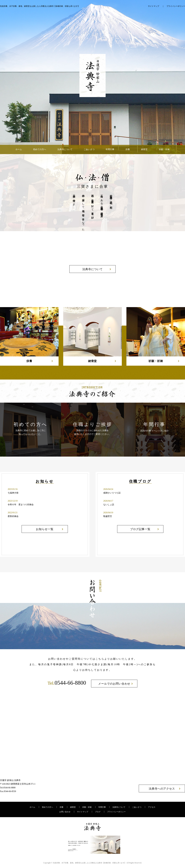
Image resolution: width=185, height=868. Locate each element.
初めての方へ (40, 149)
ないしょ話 (109, 505)
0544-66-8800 (67, 683)
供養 (128, 149)
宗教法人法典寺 (89, 863)
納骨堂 (144, 149)
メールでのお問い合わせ (114, 684)
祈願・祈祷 (164, 149)
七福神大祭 (13, 493)
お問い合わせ (65, 812)
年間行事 (110, 149)
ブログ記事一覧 (140, 529)
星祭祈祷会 (13, 516)
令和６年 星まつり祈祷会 (21, 505)
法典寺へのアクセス (162, 789)
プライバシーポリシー (176, 6)
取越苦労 (108, 516)
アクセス (152, 807)
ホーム (19, 149)
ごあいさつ (89, 149)
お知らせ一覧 (45, 529)
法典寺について (65, 149)
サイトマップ (154, 6)
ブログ (98, 812)
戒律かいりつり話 (112, 493)
